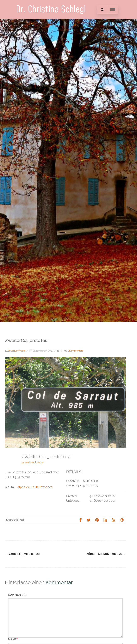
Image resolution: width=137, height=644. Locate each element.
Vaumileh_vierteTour (23, 554)
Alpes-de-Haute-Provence (35, 487)
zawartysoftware (32, 462)
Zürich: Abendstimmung (106, 554)
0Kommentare (75, 351)
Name (12, 639)
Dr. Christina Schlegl (51, 10)
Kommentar (17, 595)
